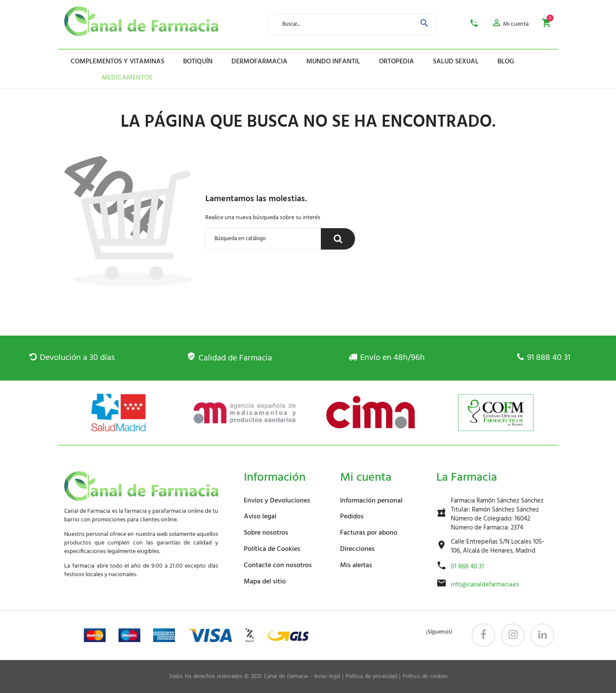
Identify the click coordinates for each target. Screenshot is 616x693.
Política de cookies (425, 677)
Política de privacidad (371, 677)
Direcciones (357, 549)
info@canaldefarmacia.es (485, 585)
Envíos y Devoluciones (277, 501)
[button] (510, 24)
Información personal (371, 501)
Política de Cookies (272, 549)
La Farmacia (467, 477)
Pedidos (352, 517)
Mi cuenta (366, 477)
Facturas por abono (369, 533)
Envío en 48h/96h (387, 358)
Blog (506, 62)
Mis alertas (356, 565)
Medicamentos (114, 78)
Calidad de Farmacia (230, 358)
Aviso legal (260, 517)
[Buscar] (263, 239)
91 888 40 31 (544, 358)
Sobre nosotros (266, 533)
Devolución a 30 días (72, 358)
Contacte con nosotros (278, 565)
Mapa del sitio (265, 582)
